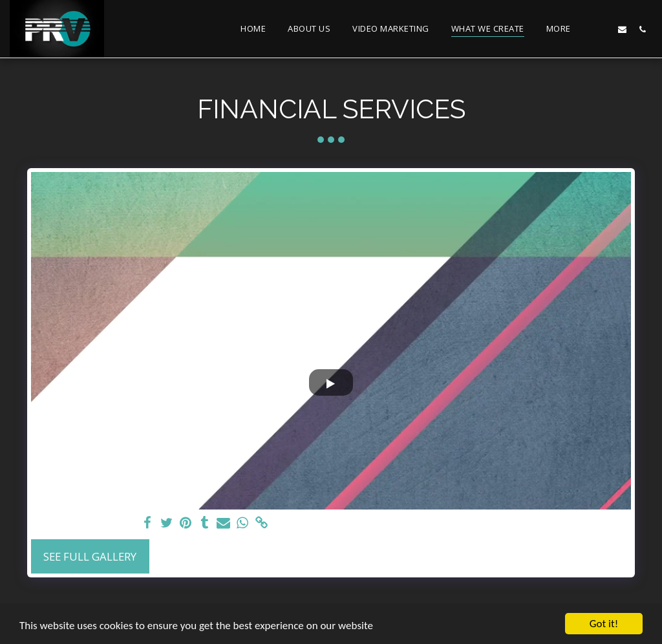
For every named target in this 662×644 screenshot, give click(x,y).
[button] (602, 29)
